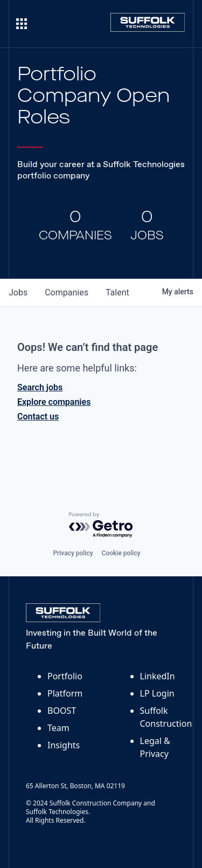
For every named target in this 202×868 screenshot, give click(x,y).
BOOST (62, 711)
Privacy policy (73, 553)
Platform (65, 693)
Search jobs (40, 387)
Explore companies (54, 402)
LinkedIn (158, 676)
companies (67, 292)
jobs (18, 292)
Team (58, 728)
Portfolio (65, 676)
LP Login (157, 693)
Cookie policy (121, 553)
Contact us (38, 416)
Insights (64, 745)
